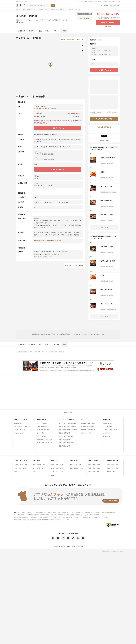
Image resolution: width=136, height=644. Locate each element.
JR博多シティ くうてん (88, 427)
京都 (80, 464)
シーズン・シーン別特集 (66, 420)
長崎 (117, 464)
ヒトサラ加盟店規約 (44, 515)
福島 (16, 472)
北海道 (16, 464)
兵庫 (76, 464)
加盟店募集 (64, 512)
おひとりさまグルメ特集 (66, 443)
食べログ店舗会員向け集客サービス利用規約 (25, 517)
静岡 (57, 468)
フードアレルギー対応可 (65, 235)
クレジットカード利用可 (41, 232)
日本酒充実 (68, 232)
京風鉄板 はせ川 (73, 9)
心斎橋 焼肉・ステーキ (44, 9)
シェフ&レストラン (21, 420)
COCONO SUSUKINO (87, 433)
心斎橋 (18, 352)
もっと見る (104, 227)
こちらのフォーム (86, 334)
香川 (94, 464)
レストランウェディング (110, 430)
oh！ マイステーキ (107, 186)
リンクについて (71, 512)
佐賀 (113, 464)
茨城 (39, 468)
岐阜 (53, 468)
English (90, 1)
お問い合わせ (56, 512)
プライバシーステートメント (62, 520)
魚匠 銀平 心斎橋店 (107, 215)
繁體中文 (100, 1)
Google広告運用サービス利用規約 (73, 515)
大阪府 (23, 9)
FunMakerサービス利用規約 (22, 520)
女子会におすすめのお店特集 (67, 423)
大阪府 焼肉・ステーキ (32, 9)
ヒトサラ (18, 9)
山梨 (57, 464)
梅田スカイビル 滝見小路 (88, 430)
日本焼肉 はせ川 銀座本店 (43, 252)
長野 (62, 464)
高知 (90, 468)
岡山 (90, 472)
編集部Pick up (41, 420)
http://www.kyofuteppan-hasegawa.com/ (48, 241)
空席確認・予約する (108, 22)
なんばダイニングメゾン (88, 423)
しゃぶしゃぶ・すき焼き (32, 20)
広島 (94, 472)
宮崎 (117, 468)
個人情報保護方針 (34, 520)
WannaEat (107, 433)
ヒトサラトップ (22, 512)
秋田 (20, 468)
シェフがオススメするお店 (22, 427)
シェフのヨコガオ (20, 433)
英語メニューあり (39, 235)
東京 (34, 464)
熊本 (108, 468)
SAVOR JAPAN (108, 423)
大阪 (71, 464)
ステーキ (23, 20)
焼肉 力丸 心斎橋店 (107, 247)
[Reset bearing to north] (82, 51)
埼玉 (34, 468)
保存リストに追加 (85, 18)
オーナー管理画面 (86, 512)
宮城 (16, 468)
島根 (99, 468)
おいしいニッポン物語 (43, 430)
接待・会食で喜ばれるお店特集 (68, 430)
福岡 (108, 464)
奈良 (71, 468)
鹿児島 (109, 472)
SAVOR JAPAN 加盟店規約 (57, 515)
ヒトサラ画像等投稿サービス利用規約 (99, 517)
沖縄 (114, 472)
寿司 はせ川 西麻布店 (60, 252)
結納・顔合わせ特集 (65, 440)
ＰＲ (82, 420)
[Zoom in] (82, 46)
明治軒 (102, 172)
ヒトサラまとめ (41, 436)
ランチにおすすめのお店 (66, 436)
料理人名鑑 (18, 423)
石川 (62, 472)
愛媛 (99, 464)
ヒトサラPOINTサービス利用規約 (80, 517)
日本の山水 (107, 436)
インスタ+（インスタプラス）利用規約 (47, 517)
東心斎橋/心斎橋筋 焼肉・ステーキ (59, 9)
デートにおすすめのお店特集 (67, 427)
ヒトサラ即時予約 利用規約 (108, 512)
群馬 (34, 472)
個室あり (61, 232)
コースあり (53, 232)
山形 (25, 468)
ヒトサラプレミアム (20, 430)
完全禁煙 (76, 235)
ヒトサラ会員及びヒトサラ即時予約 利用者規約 (26, 515)
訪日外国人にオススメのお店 (45, 440)
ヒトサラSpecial (42, 423)
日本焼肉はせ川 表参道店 (42, 254)
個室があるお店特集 (65, 446)
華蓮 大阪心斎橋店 (106, 200)
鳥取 (94, 468)
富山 (57, 472)
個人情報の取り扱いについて (47, 520)
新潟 (53, 464)
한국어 (105, 1)
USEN (16, 512)
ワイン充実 (76, 232)
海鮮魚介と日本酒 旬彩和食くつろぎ (108, 158)
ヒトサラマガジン (42, 427)
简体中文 (95, 1)
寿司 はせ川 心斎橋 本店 (43, 257)
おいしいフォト (108, 427)
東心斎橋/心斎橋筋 (27, 352)
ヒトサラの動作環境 (40, 512)
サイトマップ (49, 512)
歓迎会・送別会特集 (65, 433)
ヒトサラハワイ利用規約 (64, 517)
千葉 (44, 464)
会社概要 (78, 512)
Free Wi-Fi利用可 (51, 235)
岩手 (26, 464)
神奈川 (39, 464)
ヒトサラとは (30, 512)
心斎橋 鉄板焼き (53, 352)
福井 (53, 475)
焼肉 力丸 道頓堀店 (107, 289)
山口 (99, 472)
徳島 (90, 464)
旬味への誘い (40, 433)
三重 (53, 472)
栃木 (43, 468)
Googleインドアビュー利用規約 (91, 515)
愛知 (62, 468)
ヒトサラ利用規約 (96, 512)
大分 (113, 468)
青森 (21, 464)
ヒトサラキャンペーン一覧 (44, 443)
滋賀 (81, 468)
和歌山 (76, 468)
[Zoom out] (82, 48)
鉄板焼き (18, 20)
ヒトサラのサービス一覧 (114, 1)
